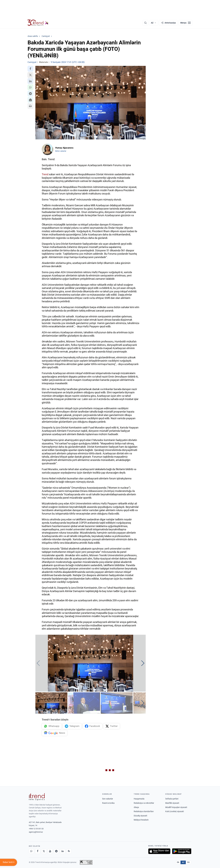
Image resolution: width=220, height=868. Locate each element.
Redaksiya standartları (144, 811)
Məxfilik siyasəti (172, 803)
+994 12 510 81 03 (36, 829)
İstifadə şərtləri (172, 799)
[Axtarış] (145, 23)
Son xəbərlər (108, 799)
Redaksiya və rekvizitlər (144, 803)
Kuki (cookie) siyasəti (175, 811)
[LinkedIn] (63, 851)
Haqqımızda (139, 799)
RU (189, 862)
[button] (30, 69)
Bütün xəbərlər (61, 151)
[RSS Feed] (69, 851)
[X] (44, 851)
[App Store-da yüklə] (159, 851)
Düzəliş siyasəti (140, 816)
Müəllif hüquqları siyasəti (176, 807)
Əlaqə (136, 807)
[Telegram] (56, 851)
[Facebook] (38, 851)
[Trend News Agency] (37, 797)
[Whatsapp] (31, 851)
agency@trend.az (36, 832)
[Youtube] (50, 851)
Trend (45, 174)
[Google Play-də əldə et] (182, 851)
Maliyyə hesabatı (141, 820)
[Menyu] (186, 23)
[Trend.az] (38, 23)
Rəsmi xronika (108, 803)
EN (178, 862)
